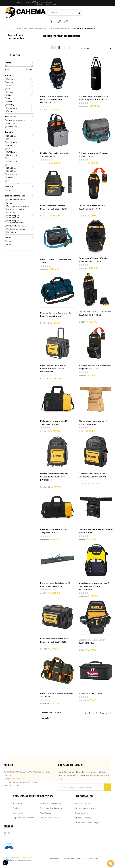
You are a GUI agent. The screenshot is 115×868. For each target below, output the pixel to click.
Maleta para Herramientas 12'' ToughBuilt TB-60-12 (54, 423)
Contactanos (55, 859)
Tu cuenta (17, 825)
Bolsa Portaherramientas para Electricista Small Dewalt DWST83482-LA (54, 99)
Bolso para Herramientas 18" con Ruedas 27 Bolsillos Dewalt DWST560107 (55, 368)
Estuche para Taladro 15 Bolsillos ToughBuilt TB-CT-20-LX (94, 260)
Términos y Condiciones (50, 827)
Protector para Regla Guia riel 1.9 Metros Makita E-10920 (55, 585)
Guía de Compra (83, 830)
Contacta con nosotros (86, 834)
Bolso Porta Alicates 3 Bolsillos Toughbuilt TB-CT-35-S (93, 207)
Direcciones (18, 835)
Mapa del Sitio (92, 859)
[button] (46, 4)
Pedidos (16, 830)
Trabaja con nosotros (73, 859)
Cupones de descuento (23, 840)
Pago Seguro (45, 837)
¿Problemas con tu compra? (88, 849)
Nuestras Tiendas (83, 844)
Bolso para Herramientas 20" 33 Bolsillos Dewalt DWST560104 (55, 640)
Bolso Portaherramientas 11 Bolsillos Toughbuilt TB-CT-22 (95, 367)
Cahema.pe (27, 857)
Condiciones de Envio (49, 842)
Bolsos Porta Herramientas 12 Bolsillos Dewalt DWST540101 (54, 207)
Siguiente (106, 713)
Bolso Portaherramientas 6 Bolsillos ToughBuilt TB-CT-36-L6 (95, 313)
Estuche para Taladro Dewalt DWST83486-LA (92, 641)
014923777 (31, 2)
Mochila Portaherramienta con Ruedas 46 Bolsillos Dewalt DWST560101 (54, 477)
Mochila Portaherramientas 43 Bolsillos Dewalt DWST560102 (93, 475)
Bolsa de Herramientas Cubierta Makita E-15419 (93, 155)
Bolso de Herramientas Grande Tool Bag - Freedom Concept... (57, 314)
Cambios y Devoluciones (51, 832)
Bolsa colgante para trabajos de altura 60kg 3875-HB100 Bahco (93, 98)
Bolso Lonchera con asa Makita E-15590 (56, 261)
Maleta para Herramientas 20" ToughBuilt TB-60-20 (54, 531)
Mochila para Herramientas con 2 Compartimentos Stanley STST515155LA (94, 586)
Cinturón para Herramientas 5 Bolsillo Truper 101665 (96, 531)
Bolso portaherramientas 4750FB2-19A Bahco (57, 695)
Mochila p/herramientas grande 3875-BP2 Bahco (55, 155)
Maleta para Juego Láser (90, 693)
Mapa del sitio (82, 839)
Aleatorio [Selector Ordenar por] (97, 49)
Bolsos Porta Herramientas (16, 37)
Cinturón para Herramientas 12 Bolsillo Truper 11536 (93, 423)
